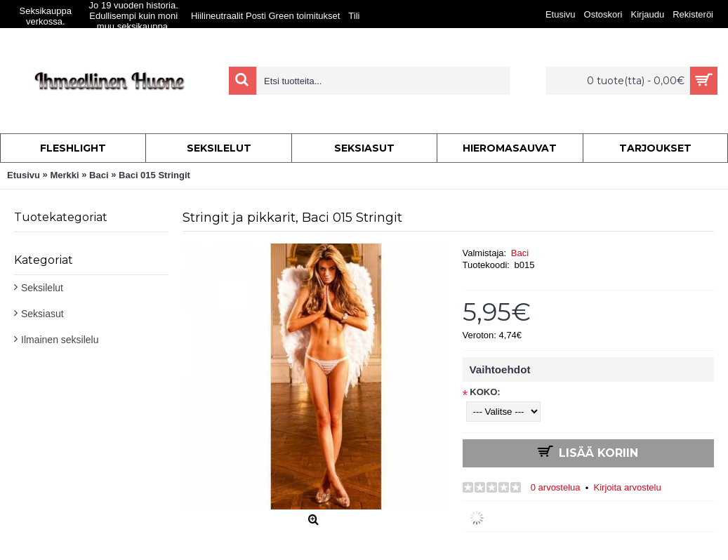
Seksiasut (42, 314)
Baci (520, 253)
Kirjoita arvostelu (628, 487)
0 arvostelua (556, 487)
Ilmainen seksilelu (60, 340)
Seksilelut (42, 288)
